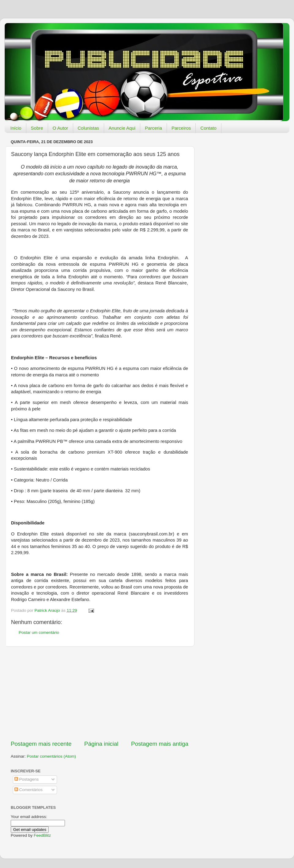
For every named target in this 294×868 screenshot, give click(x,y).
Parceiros (181, 128)
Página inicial (101, 744)
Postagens (27, 779)
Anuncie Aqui (122, 128)
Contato (208, 128)
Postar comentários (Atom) (52, 756)
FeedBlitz (42, 835)
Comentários (28, 790)
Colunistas (89, 128)
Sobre (37, 128)
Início (16, 128)
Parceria (153, 128)
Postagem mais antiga (160, 744)
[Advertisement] (100, 693)
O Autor (60, 128)
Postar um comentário (39, 632)
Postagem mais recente (41, 744)
